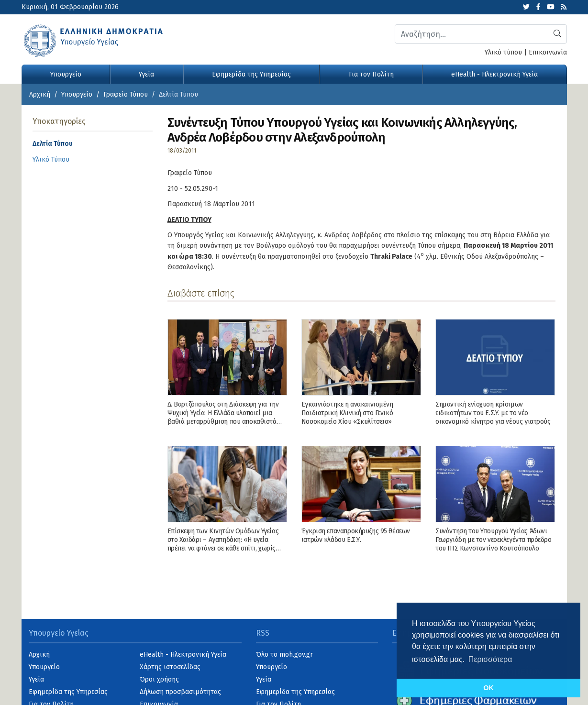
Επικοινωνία (548, 52)
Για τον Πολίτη (371, 74)
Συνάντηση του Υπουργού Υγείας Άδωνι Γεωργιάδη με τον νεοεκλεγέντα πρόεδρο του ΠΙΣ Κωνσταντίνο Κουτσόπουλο (493, 540)
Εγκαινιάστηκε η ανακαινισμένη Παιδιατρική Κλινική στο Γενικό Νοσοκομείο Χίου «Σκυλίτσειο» (347, 413)
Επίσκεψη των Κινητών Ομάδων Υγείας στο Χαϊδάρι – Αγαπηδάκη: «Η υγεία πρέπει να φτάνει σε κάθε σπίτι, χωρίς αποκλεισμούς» (223, 544)
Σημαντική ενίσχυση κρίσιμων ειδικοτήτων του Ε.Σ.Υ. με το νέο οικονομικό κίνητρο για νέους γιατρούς (493, 413)
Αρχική (40, 94)
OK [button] (488, 688)
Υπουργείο (66, 74)
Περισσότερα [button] (490, 659)
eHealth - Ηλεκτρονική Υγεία (494, 74)
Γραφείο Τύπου (126, 94)
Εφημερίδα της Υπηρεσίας (251, 74)
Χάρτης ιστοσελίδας (170, 667)
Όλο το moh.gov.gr (284, 655)
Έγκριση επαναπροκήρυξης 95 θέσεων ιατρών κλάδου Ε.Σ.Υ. (356, 535)
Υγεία (146, 74)
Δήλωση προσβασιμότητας (180, 692)
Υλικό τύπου (503, 52)
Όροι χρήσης (159, 679)
